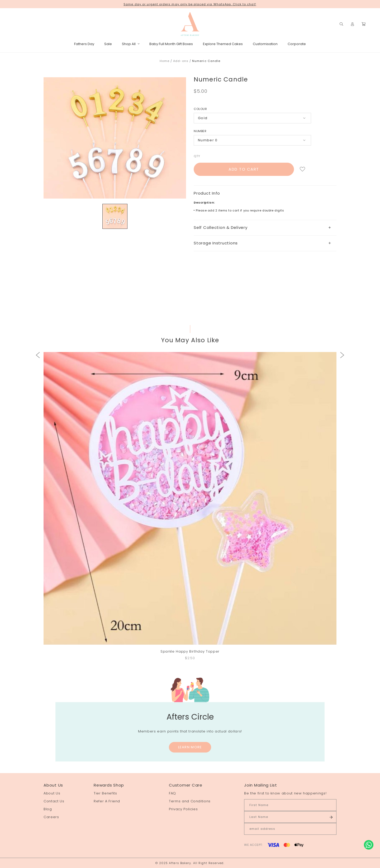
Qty (197, 156)
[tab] (265, 228)
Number (200, 131)
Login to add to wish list (303, 169)
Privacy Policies (183, 809)
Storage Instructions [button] (262, 243)
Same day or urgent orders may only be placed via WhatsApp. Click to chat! (190, 4)
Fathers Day (84, 44)
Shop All (131, 44)
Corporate (297, 44)
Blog (48, 809)
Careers (51, 817)
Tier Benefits (105, 793)
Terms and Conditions (190, 801)
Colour (200, 109)
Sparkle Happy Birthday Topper (190, 651)
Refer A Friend (107, 801)
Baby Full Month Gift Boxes (171, 44)
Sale (108, 44)
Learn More (190, 747)
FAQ (172, 793)
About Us (52, 793)
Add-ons (181, 61)
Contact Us (54, 801)
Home (165, 61)
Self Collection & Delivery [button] (262, 227)
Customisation (265, 44)
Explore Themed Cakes (223, 44)
